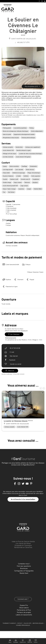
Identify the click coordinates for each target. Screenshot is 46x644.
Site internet (14, 356)
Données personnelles (23, 625)
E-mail (12, 352)
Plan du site (28, 623)
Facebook (12, 360)
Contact (20, 623)
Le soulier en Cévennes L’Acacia (16, 421)
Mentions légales (38, 623)
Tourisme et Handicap (9, 623)
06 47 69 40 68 (15, 348)
